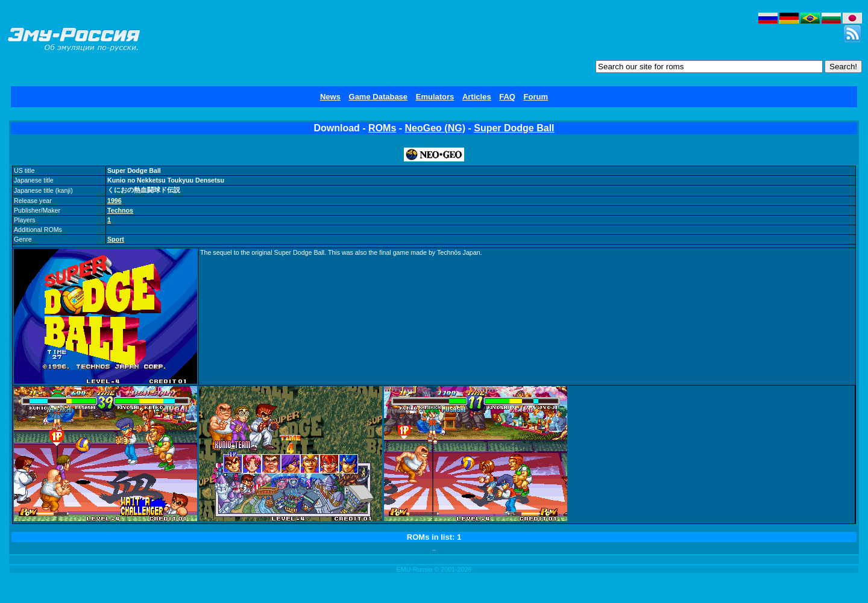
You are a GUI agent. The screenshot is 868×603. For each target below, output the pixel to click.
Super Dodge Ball (514, 128)
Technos (120, 210)
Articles (477, 97)
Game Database (379, 97)
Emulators (435, 97)
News (330, 97)
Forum (536, 97)
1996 (115, 201)
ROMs (382, 128)
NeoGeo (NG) (435, 128)
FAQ (507, 97)
